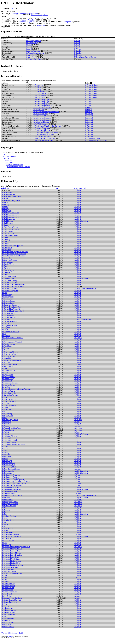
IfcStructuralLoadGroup (10, 561)
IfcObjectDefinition (92, 89)
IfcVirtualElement (8, 616)
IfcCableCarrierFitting (10, 231)
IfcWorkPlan (6, 628)
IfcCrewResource (8, 274)
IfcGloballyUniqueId (33, 44)
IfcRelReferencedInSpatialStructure (46, 115)
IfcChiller (5, 241)
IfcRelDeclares (38, 95)
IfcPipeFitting (7, 417)
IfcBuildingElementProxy (11, 219)
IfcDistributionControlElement (25, 14)
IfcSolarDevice (7, 532)
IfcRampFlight (7, 464)
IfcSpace (5, 534)
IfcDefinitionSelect (9, 282)
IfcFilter (5, 344)
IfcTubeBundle (7, 598)
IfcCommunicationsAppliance (13, 249)
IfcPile (4, 415)
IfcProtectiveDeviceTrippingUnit (14, 448)
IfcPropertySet (7, 442)
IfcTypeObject (7, 600)
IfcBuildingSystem (8, 223)
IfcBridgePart (7, 214)
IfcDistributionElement (93, 142)
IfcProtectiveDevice (9, 446)
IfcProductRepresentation (35, 57)
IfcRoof (4, 516)
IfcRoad (5, 512)
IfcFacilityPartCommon (10, 335)
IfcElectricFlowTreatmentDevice (14, 315)
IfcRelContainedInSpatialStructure (45, 136)
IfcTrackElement (8, 591)
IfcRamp (5, 462)
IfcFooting (5, 352)
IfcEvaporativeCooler (9, 329)
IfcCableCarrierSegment (10, 233)
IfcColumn (5, 247)
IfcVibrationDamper (9, 612)
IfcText (28, 51)
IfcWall (4, 620)
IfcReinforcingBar (8, 469)
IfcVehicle (5, 610)
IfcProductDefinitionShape (11, 432)
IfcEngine (5, 327)
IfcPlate (4, 421)
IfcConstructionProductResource (13, 260)
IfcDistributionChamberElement (13, 288)
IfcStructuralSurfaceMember (12, 567)
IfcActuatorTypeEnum (39, 16)
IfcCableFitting (7, 235)
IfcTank (4, 579)
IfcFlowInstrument (8, 348)
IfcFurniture (6, 354)
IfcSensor (5, 522)
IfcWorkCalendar (8, 626)
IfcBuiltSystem (7, 227)
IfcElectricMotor (8, 319)
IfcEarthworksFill (8, 307)
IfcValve (5, 608)
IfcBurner (5, 229)
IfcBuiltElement (7, 225)
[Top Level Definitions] (10, 637)
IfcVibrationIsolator (9, 614)
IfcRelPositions (38, 113)
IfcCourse (5, 270)
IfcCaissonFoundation (10, 239)
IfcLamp (5, 376)
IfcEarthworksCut (8, 305)
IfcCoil (4, 245)
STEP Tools (10, 640)
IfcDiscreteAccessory (9, 284)
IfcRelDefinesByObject (41, 103)
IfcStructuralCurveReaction (12, 559)
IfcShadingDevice (8, 524)
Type (58, 192)
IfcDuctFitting (7, 298)
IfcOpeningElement (9, 409)
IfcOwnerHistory (32, 46)
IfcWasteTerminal (8, 622)
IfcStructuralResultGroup (11, 563)
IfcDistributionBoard (9, 286)
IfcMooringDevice (8, 395)
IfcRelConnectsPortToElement (44, 142)
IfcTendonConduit (8, 589)
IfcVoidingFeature (8, 618)
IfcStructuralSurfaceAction (11, 565)
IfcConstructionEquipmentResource (15, 255)
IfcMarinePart (7, 385)
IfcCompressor (7, 251)
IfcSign (4, 526)
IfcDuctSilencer (7, 303)
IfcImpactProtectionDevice (11, 364)
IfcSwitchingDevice (9, 575)
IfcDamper (5, 278)
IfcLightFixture (7, 378)
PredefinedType (14, 16)
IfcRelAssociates (39, 101)
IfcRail (4, 454)
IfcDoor (4, 296)
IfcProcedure (6, 426)
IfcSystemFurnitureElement (12, 577)
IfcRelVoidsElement (40, 128)
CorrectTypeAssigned (16, 26)
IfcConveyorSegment (9, 264)
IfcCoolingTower (8, 268)
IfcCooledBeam (7, 266)
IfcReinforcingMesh (9, 471)
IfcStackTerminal (8, 544)
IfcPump (5, 452)
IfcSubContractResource (10, 571)
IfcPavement (6, 413)
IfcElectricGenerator (9, 317)
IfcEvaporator (7, 331)
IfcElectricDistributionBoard (12, 311)
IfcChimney (6, 243)
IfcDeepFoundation (9, 280)
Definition (5, 192)
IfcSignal (5, 528)
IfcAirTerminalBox (9, 198)
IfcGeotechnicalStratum (10, 358)
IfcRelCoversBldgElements (43, 138)
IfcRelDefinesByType (41, 107)
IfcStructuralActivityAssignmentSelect (16, 550)
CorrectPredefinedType (17, 20)
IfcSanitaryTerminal (9, 520)
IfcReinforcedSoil (8, 466)
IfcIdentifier (30, 59)
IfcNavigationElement (10, 399)
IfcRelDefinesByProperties (43, 109)
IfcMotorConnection (9, 397)
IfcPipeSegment (7, 419)
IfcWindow (6, 624)
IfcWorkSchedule (8, 630)
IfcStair (4, 546)
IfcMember (6, 391)
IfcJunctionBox (7, 370)
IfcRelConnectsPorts (9, 481)
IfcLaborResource (8, 374)
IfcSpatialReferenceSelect (11, 538)
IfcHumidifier (7, 362)
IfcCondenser (6, 253)
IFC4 (11, 9)
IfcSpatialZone (7, 542)
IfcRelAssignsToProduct (42, 111)
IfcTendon (5, 585)
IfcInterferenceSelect (9, 368)
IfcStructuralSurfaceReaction (12, 569)
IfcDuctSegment (8, 301)
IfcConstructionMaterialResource (14, 258)
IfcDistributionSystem (10, 294)
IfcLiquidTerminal (8, 380)
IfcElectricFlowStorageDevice (13, 313)
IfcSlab (4, 530)
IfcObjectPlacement (33, 55)
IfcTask (4, 581)
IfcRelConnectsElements (42, 120)
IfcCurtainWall (7, 276)
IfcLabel (29, 49)
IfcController (6, 262)
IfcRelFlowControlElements (43, 144)
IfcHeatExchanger (8, 360)
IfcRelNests (37, 91)
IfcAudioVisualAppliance (11, 204)
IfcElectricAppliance (9, 309)
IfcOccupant (6, 407)
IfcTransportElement (9, 596)
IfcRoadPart (6, 514)
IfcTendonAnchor (8, 587)
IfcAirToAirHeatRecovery (11, 200)
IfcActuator (12, 12)
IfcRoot (77, 44)
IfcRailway (6, 458)
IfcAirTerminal (7, 196)
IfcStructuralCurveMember (11, 557)
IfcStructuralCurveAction (11, 555)
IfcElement (78, 59)
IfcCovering (6, 272)
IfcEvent (5, 333)
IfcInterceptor (7, 366)
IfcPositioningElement (10, 423)
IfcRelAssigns (38, 89)
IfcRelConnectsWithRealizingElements (47, 130)
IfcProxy (5, 450)
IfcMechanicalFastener (10, 387)
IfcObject (67, 24)
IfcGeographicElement (10, 356)
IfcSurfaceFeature (8, 573)
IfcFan (4, 337)
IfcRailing (5, 456)
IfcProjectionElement (9, 440)
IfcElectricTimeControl (10, 321)
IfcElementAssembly (9, 325)
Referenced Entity (81, 192)
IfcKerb (4, 372)
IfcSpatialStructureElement (11, 540)
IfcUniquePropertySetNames (12, 602)
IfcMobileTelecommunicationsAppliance (16, 393)
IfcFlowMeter (7, 350)
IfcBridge (5, 212)
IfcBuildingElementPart (10, 217)
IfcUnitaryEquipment (9, 606)
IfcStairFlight (6, 548)
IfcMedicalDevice (8, 389)
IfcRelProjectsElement (41, 126)
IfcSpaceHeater (7, 536)
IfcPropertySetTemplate (10, 444)
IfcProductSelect (8, 434)
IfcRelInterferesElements (42, 122)
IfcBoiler (5, 210)
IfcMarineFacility (8, 382)
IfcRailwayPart (7, 460)
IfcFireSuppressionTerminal (12, 346)
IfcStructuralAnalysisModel (12, 553)
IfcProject (5, 436)
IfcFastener (6, 339)
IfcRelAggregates (39, 97)
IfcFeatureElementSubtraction (13, 342)
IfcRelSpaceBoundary (41, 132)
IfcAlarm (5, 202)
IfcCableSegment (8, 237)
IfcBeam (5, 206)
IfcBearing (5, 208)
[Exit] (21, 637)
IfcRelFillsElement (40, 118)
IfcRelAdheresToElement (42, 140)
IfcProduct (78, 55)
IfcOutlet (5, 411)
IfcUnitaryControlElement (11, 604)
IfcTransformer (7, 594)
